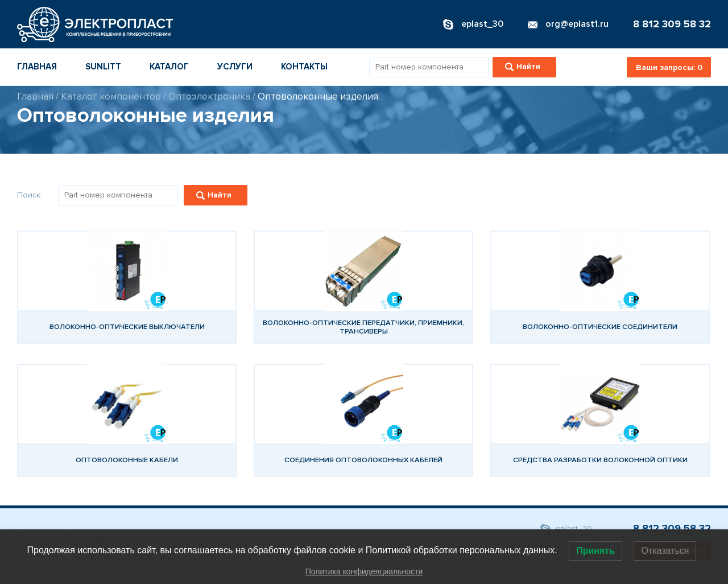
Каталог (169, 67)
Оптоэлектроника (209, 96)
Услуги (235, 67)
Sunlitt (103, 67)
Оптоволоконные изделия (318, 96)
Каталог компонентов (111, 96)
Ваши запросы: (669, 67)
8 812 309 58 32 (672, 24)
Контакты (304, 67)
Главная (37, 67)
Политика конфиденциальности (364, 571)
